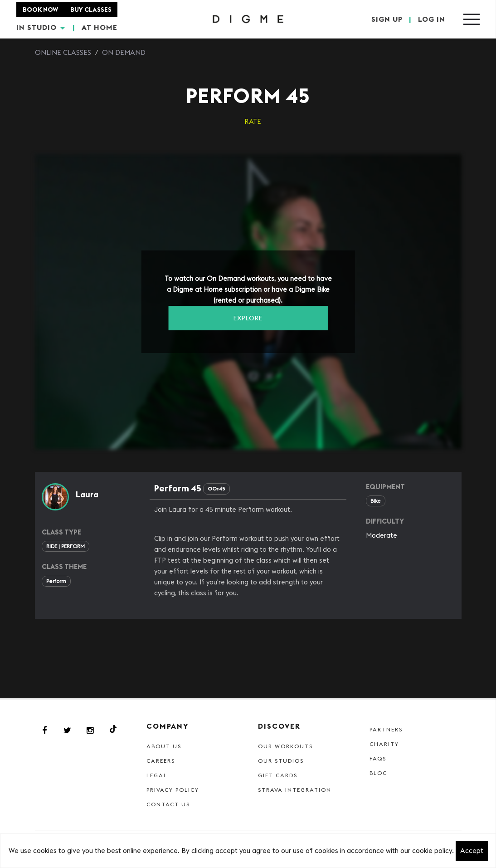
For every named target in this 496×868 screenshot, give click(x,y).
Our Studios (281, 761)
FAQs (378, 758)
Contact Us (168, 804)
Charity (384, 744)
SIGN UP (387, 19)
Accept (472, 851)
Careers (161, 761)
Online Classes (63, 52)
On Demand (124, 52)
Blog (379, 773)
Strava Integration (295, 790)
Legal (157, 775)
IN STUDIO (41, 27)
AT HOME (100, 27)
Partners (386, 729)
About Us (164, 746)
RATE (253, 121)
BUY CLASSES (91, 10)
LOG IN (432, 19)
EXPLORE (248, 318)
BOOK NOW (40, 10)
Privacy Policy (173, 790)
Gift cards (278, 775)
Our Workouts (285, 746)
